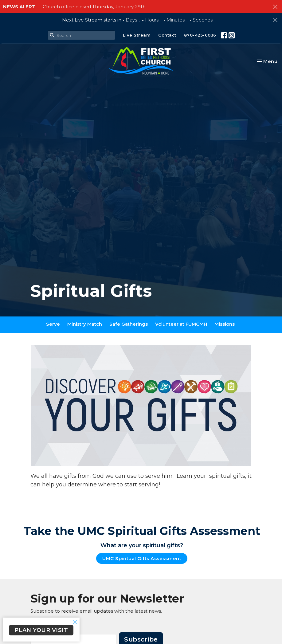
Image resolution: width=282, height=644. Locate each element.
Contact (167, 35)
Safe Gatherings (129, 324)
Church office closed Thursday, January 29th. (95, 7)
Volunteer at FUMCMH (181, 324)
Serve (53, 324)
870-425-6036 (200, 35)
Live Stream (137, 35)
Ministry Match (85, 324)
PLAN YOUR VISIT (41, 630)
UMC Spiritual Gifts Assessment (142, 558)
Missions (225, 324)
